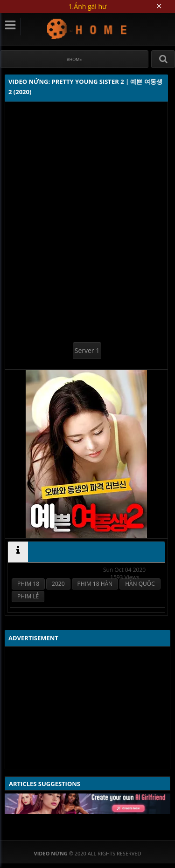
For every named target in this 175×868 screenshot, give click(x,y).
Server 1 (87, 350)
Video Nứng (87, 29)
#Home (74, 59)
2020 (58, 584)
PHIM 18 (28, 584)
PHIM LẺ (28, 596)
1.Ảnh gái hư (88, 6)
